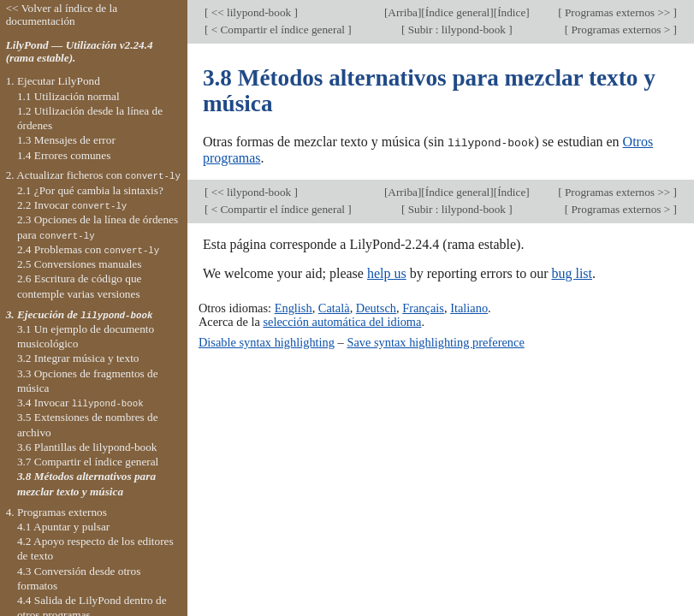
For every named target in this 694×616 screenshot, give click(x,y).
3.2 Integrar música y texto (78, 358)
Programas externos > (620, 30)
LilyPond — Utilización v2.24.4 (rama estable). (80, 51)
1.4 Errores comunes (64, 155)
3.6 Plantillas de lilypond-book (87, 447)
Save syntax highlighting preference (435, 341)
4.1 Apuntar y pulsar (63, 527)
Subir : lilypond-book (457, 30)
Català (334, 307)
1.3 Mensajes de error (66, 140)
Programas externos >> (618, 12)
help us (387, 272)
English (294, 307)
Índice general (458, 12)
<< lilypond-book (251, 12)
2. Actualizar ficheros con (93, 175)
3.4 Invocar (80, 403)
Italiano (469, 307)
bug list (572, 272)
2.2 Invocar (72, 205)
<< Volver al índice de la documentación (62, 15)
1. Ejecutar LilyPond (53, 81)
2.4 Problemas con (88, 249)
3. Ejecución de (80, 314)
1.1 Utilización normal (68, 96)
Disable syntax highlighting (267, 341)
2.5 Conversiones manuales (80, 264)
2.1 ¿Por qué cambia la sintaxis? (90, 190)
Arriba (403, 12)
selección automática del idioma (342, 322)
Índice (511, 12)
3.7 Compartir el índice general (88, 462)
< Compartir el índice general (278, 30)
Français (423, 307)
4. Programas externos (56, 512)
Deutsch (376, 307)
